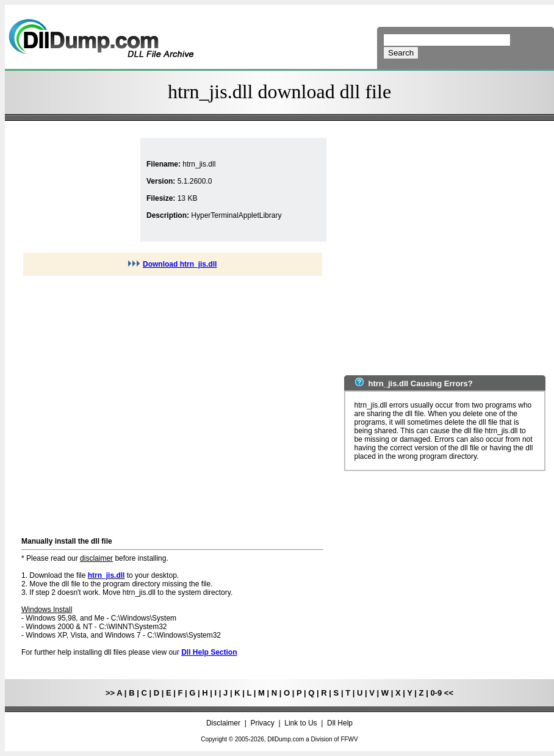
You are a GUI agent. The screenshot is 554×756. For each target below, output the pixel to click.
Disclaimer (223, 723)
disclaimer (96, 558)
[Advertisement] (114, 405)
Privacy (262, 723)
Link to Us (300, 723)
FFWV (349, 739)
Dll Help (340, 723)
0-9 (436, 693)
